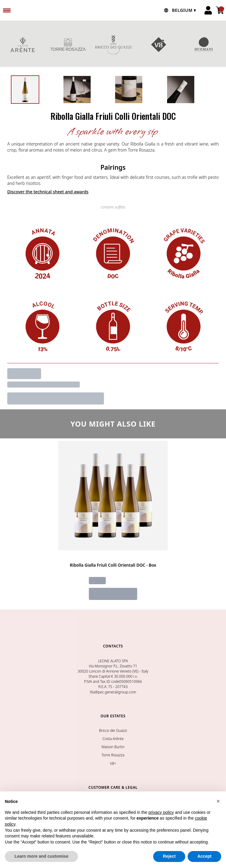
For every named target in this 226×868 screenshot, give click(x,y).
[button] (218, 801)
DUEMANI (204, 44)
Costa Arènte (113, 739)
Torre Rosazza (113, 755)
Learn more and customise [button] (41, 857)
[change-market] (179, 10)
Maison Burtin (113, 747)
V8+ (159, 44)
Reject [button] (169, 857)
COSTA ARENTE (23, 44)
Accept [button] (204, 857)
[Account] (208, 10)
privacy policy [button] (161, 812)
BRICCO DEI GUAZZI (113, 44)
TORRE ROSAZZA (68, 44)
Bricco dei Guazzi (113, 730)
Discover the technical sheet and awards (48, 192)
